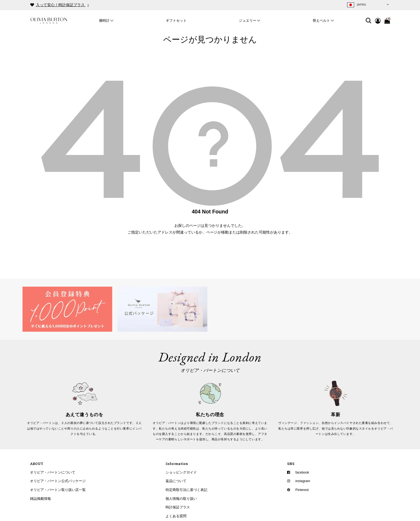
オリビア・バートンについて (53, 472)
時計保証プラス (178, 507)
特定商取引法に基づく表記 (186, 490)
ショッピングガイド (181, 472)
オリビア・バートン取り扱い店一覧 (58, 490)
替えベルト (321, 21)
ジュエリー (248, 21)
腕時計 (104, 21)
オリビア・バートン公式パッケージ (58, 481)
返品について (176, 481)
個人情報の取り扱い (181, 499)
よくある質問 (176, 516)
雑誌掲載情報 (40, 499)
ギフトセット (176, 21)
